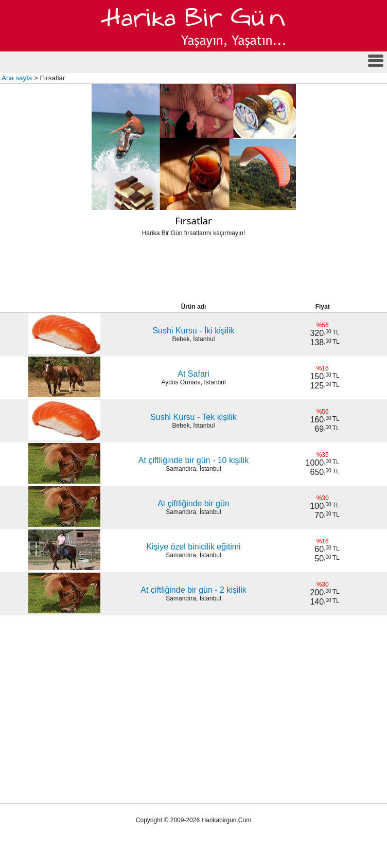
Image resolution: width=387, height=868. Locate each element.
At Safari (193, 374)
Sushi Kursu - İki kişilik (193, 331)
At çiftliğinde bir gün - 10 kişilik (193, 460)
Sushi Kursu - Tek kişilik (193, 417)
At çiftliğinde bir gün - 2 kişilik (193, 590)
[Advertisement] (193, 273)
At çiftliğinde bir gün (193, 503)
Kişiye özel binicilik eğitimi (193, 547)
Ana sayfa (17, 78)
